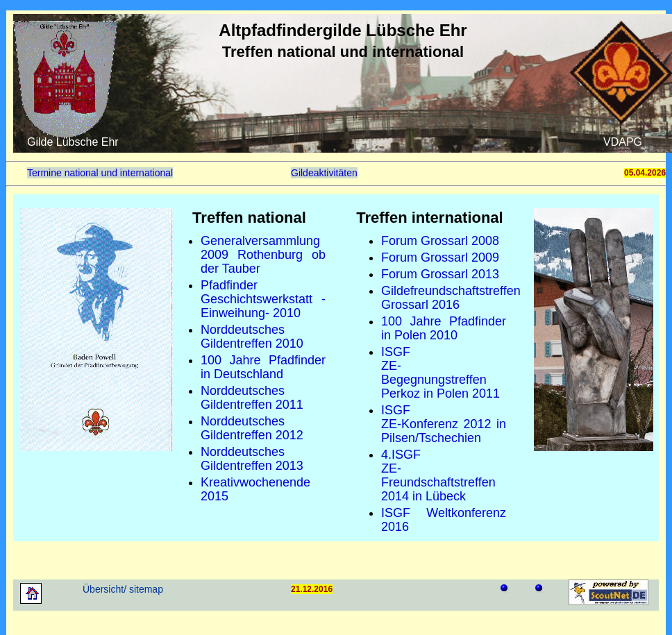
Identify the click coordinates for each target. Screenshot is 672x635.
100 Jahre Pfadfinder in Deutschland (263, 367)
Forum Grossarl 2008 (440, 241)
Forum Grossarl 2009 (440, 257)
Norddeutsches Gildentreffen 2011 (252, 398)
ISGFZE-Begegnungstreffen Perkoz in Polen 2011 (440, 373)
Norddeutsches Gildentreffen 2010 (252, 337)
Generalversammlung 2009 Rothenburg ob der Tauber (263, 255)
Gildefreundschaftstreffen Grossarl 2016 (451, 298)
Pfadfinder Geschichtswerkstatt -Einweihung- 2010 (263, 299)
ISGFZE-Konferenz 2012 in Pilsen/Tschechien (444, 424)
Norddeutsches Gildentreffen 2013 (252, 459)
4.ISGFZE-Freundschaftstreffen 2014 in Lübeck (438, 475)
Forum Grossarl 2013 (440, 274)
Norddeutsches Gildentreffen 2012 (252, 428)
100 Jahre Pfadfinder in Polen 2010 (444, 328)
